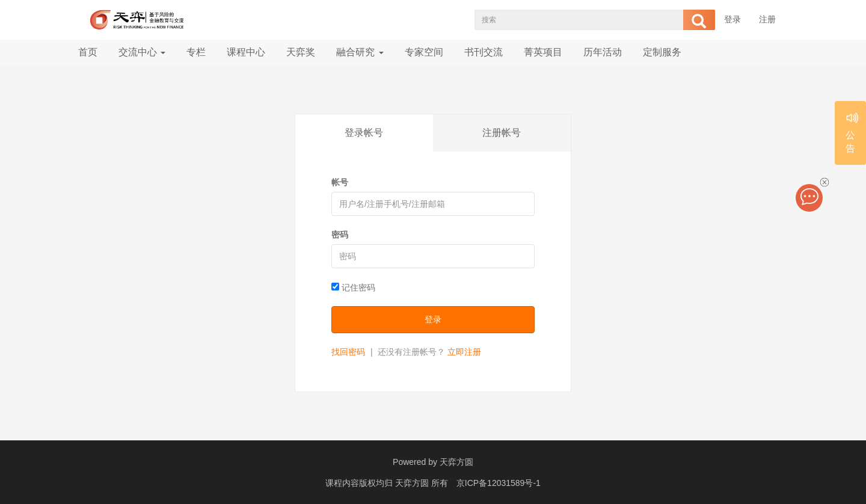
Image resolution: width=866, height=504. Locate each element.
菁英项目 (543, 52)
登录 (732, 19)
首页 (88, 52)
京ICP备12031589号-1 (499, 483)
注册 (767, 19)
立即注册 (464, 352)
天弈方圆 (456, 462)
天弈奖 (301, 52)
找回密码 (348, 352)
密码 (340, 235)
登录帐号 (364, 133)
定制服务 (662, 52)
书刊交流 (484, 52)
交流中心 (142, 52)
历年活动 (603, 52)
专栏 (196, 52)
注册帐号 (502, 133)
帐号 (340, 182)
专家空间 (424, 52)
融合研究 (360, 52)
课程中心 (246, 52)
